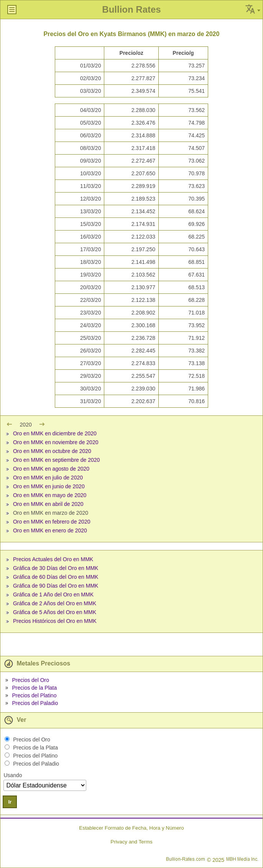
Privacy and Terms (131, 842)
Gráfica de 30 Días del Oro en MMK (56, 568)
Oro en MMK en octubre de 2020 (52, 451)
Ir (10, 802)
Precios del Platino (34, 695)
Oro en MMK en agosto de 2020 (51, 469)
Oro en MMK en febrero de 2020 (52, 522)
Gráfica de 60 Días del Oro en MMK (56, 577)
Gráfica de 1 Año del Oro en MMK (53, 595)
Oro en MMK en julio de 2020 (48, 478)
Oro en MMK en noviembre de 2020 (56, 442)
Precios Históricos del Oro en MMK (55, 621)
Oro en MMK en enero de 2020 (50, 530)
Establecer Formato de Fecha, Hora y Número (131, 828)
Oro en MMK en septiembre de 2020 (56, 460)
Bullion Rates (131, 9)
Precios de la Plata (34, 688)
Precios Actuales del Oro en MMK (53, 559)
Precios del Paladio (35, 703)
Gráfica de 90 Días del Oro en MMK (56, 586)
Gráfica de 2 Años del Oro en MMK (55, 603)
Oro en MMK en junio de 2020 (49, 486)
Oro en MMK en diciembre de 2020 (55, 433)
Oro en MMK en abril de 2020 (48, 504)
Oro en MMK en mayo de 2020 (50, 495)
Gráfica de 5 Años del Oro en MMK (55, 612)
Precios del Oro (30, 680)
